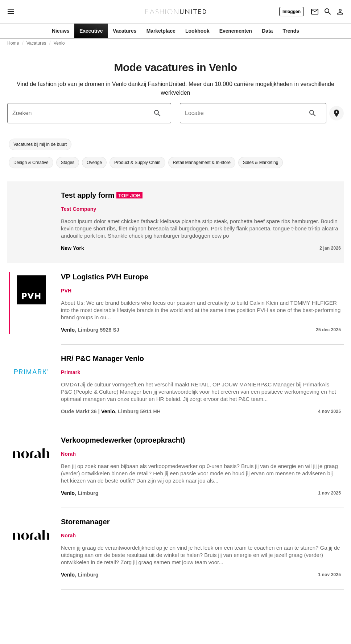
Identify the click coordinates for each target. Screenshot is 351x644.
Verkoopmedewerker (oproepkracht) (123, 440)
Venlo (59, 43)
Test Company (79, 209)
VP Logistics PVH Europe (105, 277)
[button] (40, 144)
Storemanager (85, 522)
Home (13, 43)
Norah (68, 454)
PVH (66, 291)
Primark (71, 372)
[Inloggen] (292, 12)
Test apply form (88, 195)
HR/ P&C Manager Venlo (102, 358)
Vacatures (36, 43)
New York (73, 248)
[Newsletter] (315, 12)
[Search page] (328, 12)
